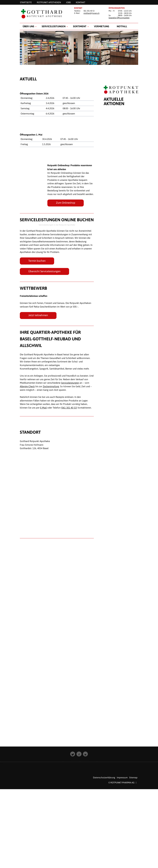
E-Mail (43, 408)
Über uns (28, 26)
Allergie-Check (27, 386)
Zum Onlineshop (66, 203)
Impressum (122, 778)
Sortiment (80, 26)
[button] (73, 754)
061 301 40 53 (69, 408)
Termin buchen (37, 261)
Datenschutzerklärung (104, 778)
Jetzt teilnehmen (38, 315)
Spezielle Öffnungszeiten (119, 18)
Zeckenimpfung (51, 386)
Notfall (122, 26)
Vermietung (102, 26)
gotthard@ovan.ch (92, 13)
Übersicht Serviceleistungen (44, 271)
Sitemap (133, 778)
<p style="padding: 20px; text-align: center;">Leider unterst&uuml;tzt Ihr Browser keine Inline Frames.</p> (121, 420)
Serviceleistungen (54, 26)
